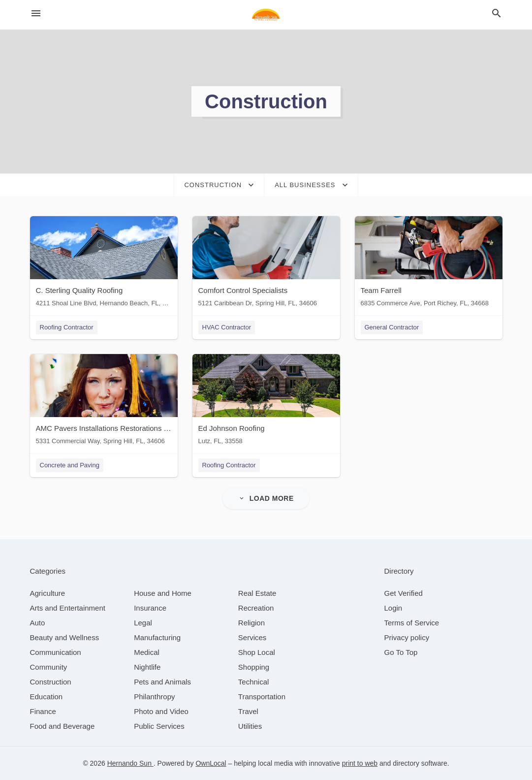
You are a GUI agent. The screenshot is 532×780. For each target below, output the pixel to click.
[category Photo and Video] (161, 711)
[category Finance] (43, 711)
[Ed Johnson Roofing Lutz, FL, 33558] (266, 402)
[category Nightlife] (147, 667)
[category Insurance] (150, 608)
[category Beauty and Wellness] (65, 637)
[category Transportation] (262, 697)
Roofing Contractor (67, 327)
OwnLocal (211, 763)
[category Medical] (147, 652)
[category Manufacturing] (157, 637)
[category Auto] (38, 623)
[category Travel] (248, 711)
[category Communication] (56, 652)
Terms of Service (412, 623)
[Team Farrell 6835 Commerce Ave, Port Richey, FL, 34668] (429, 264)
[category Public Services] (159, 726)
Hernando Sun (130, 763)
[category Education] (47, 697)
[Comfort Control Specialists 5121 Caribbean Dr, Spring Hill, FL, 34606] (266, 264)
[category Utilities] (250, 726)
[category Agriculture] (48, 593)
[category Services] (252, 637)
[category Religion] (251, 623)
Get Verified (404, 593)
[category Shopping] (254, 667)
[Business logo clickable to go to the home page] (266, 15)
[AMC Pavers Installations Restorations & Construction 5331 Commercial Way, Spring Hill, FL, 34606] (104, 402)
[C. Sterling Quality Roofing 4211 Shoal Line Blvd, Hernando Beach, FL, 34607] (104, 264)
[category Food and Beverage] (63, 726)
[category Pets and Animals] (162, 682)
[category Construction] (51, 682)
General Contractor (392, 327)
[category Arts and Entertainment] (68, 608)
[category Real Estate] (257, 593)
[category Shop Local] (257, 652)
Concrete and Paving (70, 465)
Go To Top (401, 652)
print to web (360, 763)
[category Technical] (254, 682)
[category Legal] (143, 623)
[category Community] (49, 667)
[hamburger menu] (36, 14)
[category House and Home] (163, 593)
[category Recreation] (256, 608)
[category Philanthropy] (154, 697)
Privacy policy (407, 637)
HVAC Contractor (227, 327)
